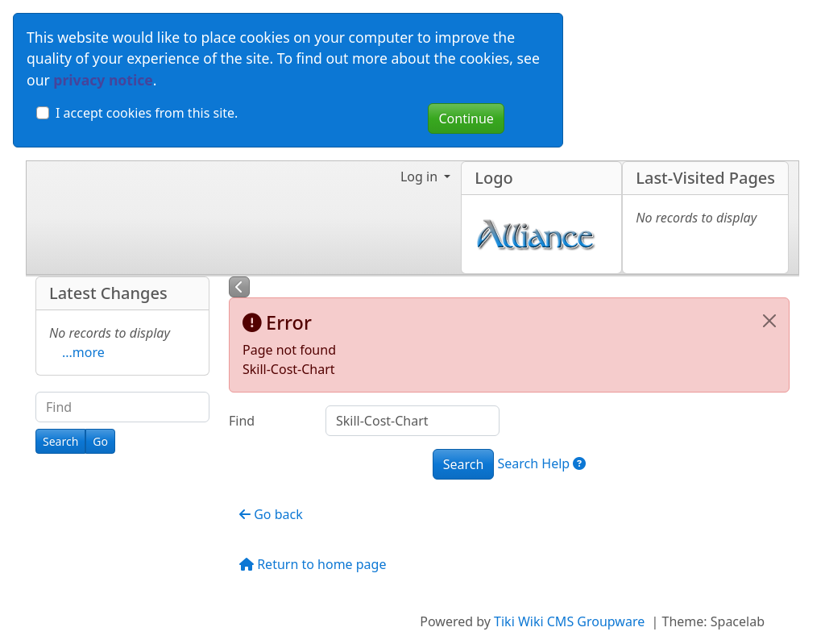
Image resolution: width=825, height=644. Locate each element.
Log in (421, 177)
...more (83, 352)
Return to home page (313, 564)
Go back (271, 514)
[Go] (100, 441)
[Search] (60, 441)
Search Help (542, 463)
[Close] (769, 321)
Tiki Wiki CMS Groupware (571, 621)
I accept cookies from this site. (147, 113)
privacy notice (103, 80)
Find (242, 421)
